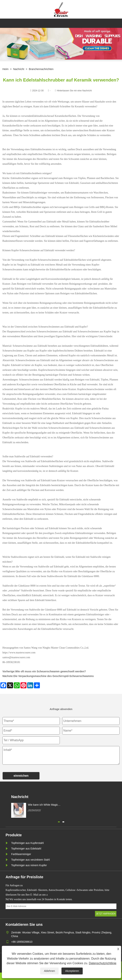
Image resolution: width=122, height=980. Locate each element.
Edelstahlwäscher (42, 116)
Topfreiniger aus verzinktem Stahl (30, 860)
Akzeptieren (72, 971)
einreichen (21, 776)
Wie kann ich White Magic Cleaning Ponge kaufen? (43, 805)
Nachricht (19, 69)
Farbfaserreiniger (21, 854)
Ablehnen (49, 971)
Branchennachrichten (41, 69)
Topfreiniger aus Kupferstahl (27, 843)
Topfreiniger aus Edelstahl (26, 849)
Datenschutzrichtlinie (103, 963)
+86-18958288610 (22, 942)
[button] (59, 821)
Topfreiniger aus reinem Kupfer (29, 865)
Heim (5, 69)
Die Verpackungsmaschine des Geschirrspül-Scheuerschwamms (54, 676)
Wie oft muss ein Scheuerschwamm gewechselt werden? (51, 671)
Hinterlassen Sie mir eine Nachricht (74, 91)
